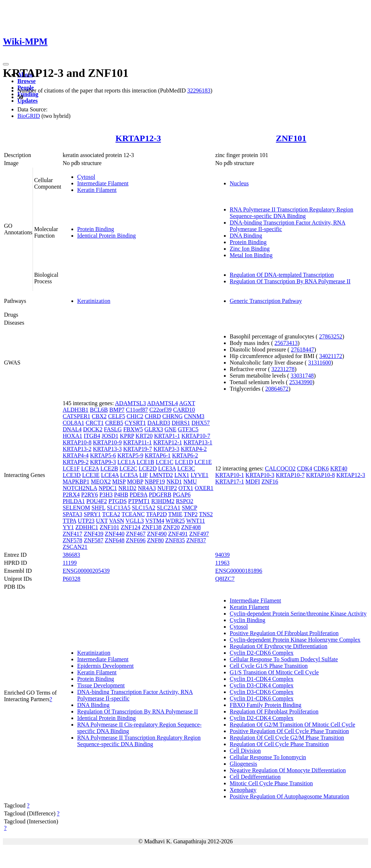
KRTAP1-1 (167, 436)
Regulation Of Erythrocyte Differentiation (278, 646)
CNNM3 (194, 416)
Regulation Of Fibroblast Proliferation (274, 711)
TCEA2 (111, 514)
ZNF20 (171, 527)
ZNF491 (178, 534)
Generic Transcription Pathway (266, 301)
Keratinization (94, 301)
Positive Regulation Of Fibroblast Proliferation (284, 633)
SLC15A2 (144, 508)
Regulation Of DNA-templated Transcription (282, 275)
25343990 (301, 382)
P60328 (72, 579)
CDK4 (305, 468)
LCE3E (91, 475)
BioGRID (29, 116)
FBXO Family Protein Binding (266, 705)
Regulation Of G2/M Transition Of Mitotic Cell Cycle (292, 725)
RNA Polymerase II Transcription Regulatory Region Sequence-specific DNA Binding (291, 213)
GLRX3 (154, 429)
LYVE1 (199, 475)
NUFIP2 (167, 488)
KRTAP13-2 (77, 449)
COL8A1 (74, 423)
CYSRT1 (135, 423)
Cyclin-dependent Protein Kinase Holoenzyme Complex (295, 640)
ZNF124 (130, 527)
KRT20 (144, 436)
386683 (71, 555)
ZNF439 (93, 534)
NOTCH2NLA (80, 488)
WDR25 (175, 521)
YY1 (68, 527)
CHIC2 (135, 416)
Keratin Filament (97, 190)
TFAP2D (157, 514)
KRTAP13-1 (198, 442)
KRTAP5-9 (130, 455)
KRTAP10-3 (260, 475)
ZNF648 (114, 540)
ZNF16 (270, 482)
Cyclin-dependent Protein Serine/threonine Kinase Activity (298, 614)
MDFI (253, 482)
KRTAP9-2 (76, 462)
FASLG (113, 429)
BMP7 (117, 410)
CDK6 (321, 468)
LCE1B (145, 462)
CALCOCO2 (280, 468)
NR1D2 (128, 488)
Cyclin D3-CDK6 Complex (262, 692)
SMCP (189, 508)
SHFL (98, 508)
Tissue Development (101, 685)
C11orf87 (137, 410)
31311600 (319, 363)
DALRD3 (159, 423)
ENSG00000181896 (239, 571)
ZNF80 (155, 540)
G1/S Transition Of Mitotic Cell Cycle (274, 672)
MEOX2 (101, 482)
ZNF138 (152, 527)
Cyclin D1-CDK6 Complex (262, 698)
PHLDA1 (74, 501)
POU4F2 (97, 501)
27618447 (303, 349)
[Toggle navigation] (6, 64)
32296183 (199, 90)
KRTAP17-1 (230, 482)
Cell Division (245, 751)
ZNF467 (136, 534)
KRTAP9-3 (103, 462)
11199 (70, 563)
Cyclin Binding (247, 620)
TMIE (175, 514)
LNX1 (182, 475)
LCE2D (148, 468)
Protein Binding (96, 229)
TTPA (70, 521)
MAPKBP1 (76, 482)
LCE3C (186, 468)
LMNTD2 (161, 475)
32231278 (283, 369)
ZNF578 (72, 540)
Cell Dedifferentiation (255, 777)
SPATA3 (72, 514)
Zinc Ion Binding (250, 249)
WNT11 (196, 521)
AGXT (187, 403)
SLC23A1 (169, 508)
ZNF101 (291, 138)
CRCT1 (95, 423)
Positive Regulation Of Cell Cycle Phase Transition (289, 731)
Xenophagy (243, 790)
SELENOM (76, 508)
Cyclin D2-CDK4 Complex (262, 718)
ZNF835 (175, 540)
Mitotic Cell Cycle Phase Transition (271, 783)
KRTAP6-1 (158, 455)
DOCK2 (93, 429)
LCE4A (110, 475)
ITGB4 (92, 436)
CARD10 (184, 410)
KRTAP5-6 (103, 455)
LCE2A (90, 468)
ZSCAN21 (75, 547)
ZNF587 (93, 540)
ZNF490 (157, 534)
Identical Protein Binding (107, 236)
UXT (102, 521)
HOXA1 (72, 436)
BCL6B (99, 410)
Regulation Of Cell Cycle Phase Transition (279, 744)
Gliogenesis (243, 764)
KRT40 (339, 468)
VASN (117, 521)
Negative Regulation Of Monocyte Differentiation (288, 770)
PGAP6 (182, 495)
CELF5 (116, 416)
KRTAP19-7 (138, 449)
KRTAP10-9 (107, 442)
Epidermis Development (105, 666)
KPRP (127, 436)
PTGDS (118, 501)
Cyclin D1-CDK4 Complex (262, 679)
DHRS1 (181, 423)
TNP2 (191, 514)
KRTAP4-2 (194, 449)
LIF (143, 475)
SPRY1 (92, 514)
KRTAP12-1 (168, 442)
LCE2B (109, 468)
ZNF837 (196, 540)
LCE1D (184, 462)
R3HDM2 (163, 501)
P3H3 (106, 495)
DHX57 (201, 423)
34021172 (331, 356)
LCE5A (129, 475)
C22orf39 (160, 410)
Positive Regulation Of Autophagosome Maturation (289, 796)
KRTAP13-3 (107, 449)
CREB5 (114, 423)
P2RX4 (71, 495)
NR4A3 (147, 488)
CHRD (153, 416)
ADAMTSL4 (162, 403)
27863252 (331, 336)
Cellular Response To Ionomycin (268, 757)
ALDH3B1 (76, 410)
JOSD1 (110, 436)
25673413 (286, 343)
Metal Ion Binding (251, 255)
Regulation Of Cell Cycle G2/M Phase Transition (287, 738)
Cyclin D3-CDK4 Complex (262, 685)
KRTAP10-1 (230, 475)
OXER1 (204, 488)
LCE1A (126, 462)
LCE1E (203, 462)
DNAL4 (72, 429)
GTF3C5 (188, 429)
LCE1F (71, 468)
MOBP (135, 482)
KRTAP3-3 (167, 449)
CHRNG (172, 416)
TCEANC (133, 514)
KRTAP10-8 (77, 442)
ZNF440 (114, 534)
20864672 (277, 389)
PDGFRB (160, 495)
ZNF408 (191, 527)
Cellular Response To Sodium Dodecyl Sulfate (284, 659)
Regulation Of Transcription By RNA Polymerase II (290, 281)
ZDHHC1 (87, 527)
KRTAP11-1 (137, 442)
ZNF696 (136, 540)
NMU (190, 482)
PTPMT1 (139, 501)
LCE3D (72, 475)
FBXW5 (133, 429)
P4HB (121, 495)
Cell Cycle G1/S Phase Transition (269, 666)
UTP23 (86, 521)
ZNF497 (199, 534)
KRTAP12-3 (138, 138)
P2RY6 (89, 495)
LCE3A (167, 468)
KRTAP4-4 (76, 455)
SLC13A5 (119, 508)
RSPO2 (184, 501)
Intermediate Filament (103, 183)
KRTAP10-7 (196, 436)
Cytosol (86, 177)
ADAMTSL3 (130, 403)
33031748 (302, 376)
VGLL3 (135, 521)
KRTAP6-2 (185, 455)
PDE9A (139, 495)
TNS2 (206, 514)
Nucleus (239, 183)
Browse (26, 81)
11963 (222, 563)
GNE (170, 429)
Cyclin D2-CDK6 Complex (262, 653)
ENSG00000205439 (86, 571)
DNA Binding (246, 236)
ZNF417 (72, 534)
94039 (222, 555)
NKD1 (174, 482)
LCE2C (128, 468)
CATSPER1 (76, 416)
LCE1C (165, 462)
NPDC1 (108, 488)
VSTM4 (155, 521)
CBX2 (99, 416)
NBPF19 (155, 482)
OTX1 (186, 488)
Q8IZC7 (225, 579)
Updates (28, 101)
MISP (119, 482)
